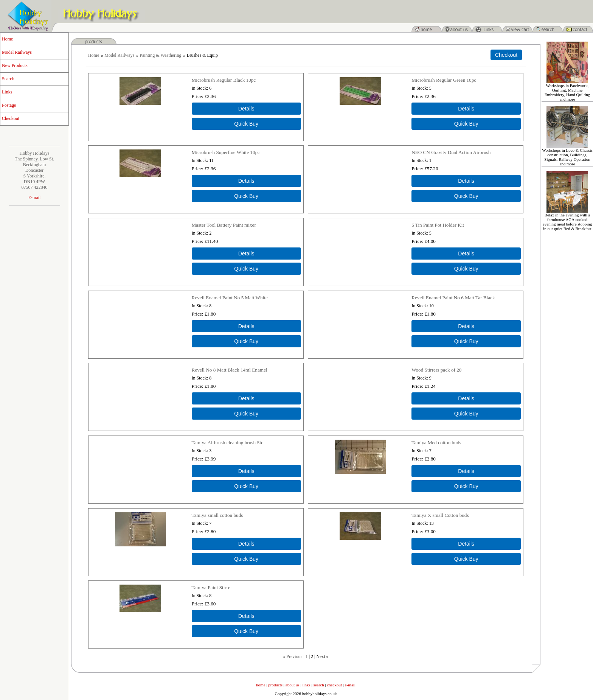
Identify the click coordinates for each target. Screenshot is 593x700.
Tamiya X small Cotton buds (440, 515)
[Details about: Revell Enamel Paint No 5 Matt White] (246, 326)
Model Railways (17, 52)
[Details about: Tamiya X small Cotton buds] (466, 544)
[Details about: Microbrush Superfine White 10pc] (246, 181)
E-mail (35, 198)
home (261, 685)
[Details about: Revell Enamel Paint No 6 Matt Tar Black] (466, 326)
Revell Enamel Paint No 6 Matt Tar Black (453, 298)
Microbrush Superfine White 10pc (226, 152)
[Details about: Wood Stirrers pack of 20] (466, 398)
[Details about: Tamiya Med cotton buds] (466, 471)
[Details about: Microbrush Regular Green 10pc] (466, 109)
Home (7, 39)
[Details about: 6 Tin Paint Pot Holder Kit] (466, 254)
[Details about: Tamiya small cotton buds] (246, 544)
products (275, 685)
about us (293, 685)
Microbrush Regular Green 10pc (444, 80)
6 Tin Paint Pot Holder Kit (438, 225)
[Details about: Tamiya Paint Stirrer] (246, 616)
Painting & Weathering (160, 55)
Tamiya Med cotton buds (436, 443)
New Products (15, 65)
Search (8, 79)
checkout (334, 685)
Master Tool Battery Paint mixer (224, 225)
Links (7, 92)
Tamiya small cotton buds (217, 515)
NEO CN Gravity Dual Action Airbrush (451, 152)
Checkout (11, 118)
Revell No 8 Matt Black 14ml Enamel (230, 370)
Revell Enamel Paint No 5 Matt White (230, 298)
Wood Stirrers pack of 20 (436, 370)
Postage (9, 105)
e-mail (350, 685)
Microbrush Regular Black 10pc (224, 80)
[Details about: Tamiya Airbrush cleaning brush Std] (246, 471)
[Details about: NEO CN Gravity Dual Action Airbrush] (466, 181)
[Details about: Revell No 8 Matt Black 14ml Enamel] (246, 398)
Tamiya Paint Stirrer (212, 587)
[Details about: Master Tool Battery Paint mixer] (246, 254)
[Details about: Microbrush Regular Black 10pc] (246, 109)
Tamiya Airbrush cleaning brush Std (228, 443)
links (307, 685)
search (319, 685)
